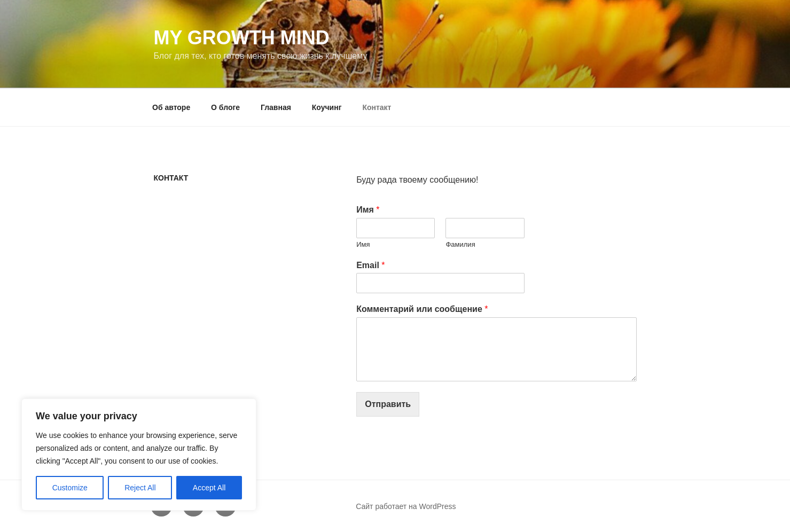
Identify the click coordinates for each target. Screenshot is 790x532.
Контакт (377, 107)
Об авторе (171, 107)
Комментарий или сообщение (422, 309)
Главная (276, 107)
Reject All (140, 488)
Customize (70, 488)
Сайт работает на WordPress (406, 506)
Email (370, 265)
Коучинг (327, 107)
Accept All (209, 488)
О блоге (225, 107)
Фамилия (460, 244)
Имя (368, 210)
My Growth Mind (242, 38)
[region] (139, 455)
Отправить (388, 404)
